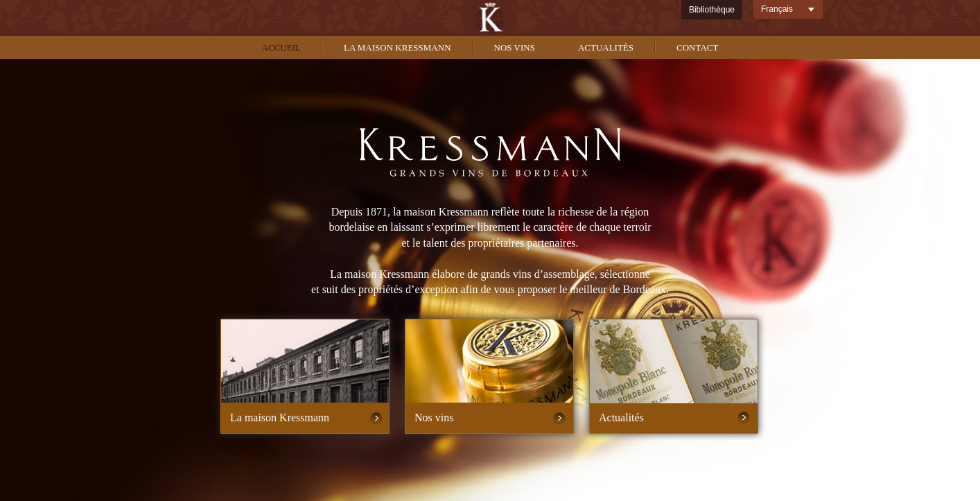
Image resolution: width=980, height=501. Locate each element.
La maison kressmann (397, 47)
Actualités (606, 47)
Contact (697, 47)
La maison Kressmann (280, 417)
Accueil (281, 47)
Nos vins (515, 47)
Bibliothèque (712, 10)
